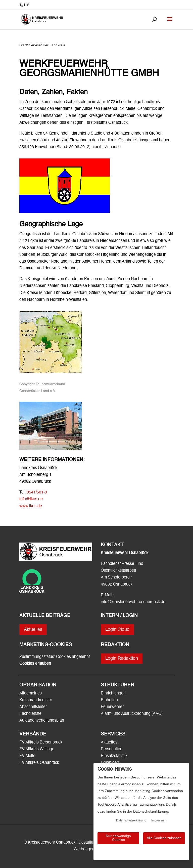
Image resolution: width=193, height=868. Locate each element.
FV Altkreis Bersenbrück (41, 742)
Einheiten (109, 700)
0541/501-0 (37, 492)
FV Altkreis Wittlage (37, 749)
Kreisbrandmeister (36, 700)
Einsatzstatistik (114, 756)
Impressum (159, 821)
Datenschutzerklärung (131, 821)
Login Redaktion (122, 658)
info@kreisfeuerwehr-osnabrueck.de (133, 602)
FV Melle (27, 756)
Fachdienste (30, 714)
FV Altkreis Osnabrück (39, 763)
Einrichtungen (113, 693)
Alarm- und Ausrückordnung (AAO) (132, 714)
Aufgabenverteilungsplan (42, 721)
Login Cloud (117, 630)
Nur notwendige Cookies (118, 838)
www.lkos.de (31, 506)
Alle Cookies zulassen (164, 838)
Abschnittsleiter (33, 707)
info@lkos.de (31, 499)
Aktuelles (33, 630)
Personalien (112, 749)
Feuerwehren (113, 707)
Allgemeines (31, 693)
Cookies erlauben (35, 664)
